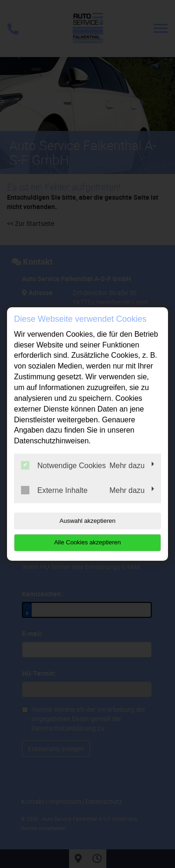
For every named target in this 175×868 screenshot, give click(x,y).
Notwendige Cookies (63, 465)
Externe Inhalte (54, 490)
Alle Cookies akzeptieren (87, 542)
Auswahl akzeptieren (88, 521)
